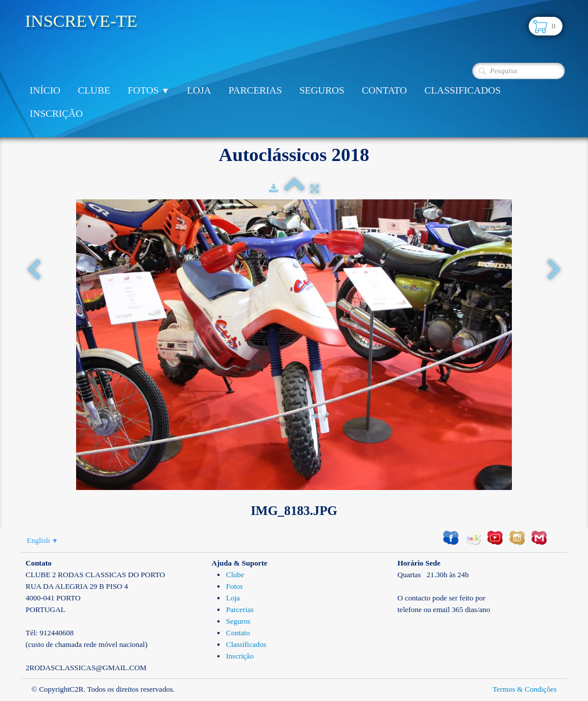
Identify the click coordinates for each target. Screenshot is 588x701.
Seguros (322, 90)
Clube (94, 90)
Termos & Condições (525, 689)
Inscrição (56, 114)
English (42, 540)
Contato (385, 90)
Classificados (462, 90)
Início (45, 90)
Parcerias (255, 90)
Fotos (149, 90)
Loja (199, 90)
